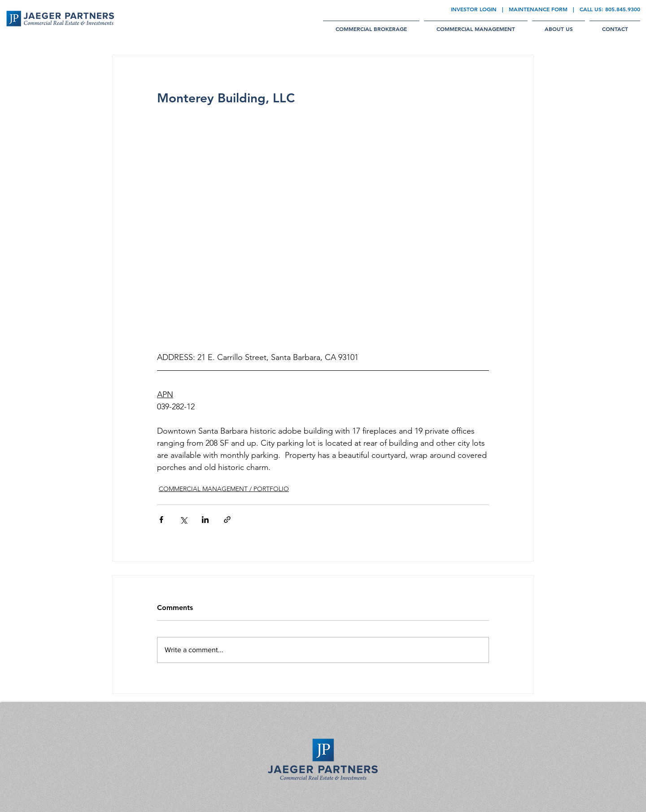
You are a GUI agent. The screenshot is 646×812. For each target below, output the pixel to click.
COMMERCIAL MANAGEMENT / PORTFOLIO (224, 489)
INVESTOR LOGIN (474, 9)
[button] (371, 25)
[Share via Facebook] (161, 520)
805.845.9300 (623, 9)
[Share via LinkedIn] (205, 520)
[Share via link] (227, 520)
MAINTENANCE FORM (538, 9)
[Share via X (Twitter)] (183, 520)
